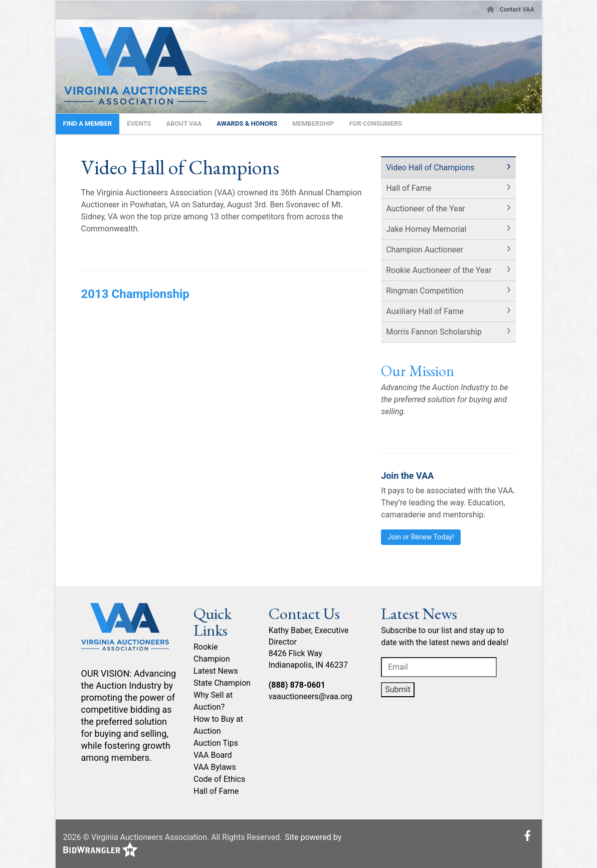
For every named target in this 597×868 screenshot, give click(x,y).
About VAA (184, 123)
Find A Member (88, 123)
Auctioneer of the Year (426, 209)
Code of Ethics (219, 779)
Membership (313, 123)
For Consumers (375, 123)
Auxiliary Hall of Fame (425, 311)
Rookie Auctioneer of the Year (439, 270)
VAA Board (213, 755)
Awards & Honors (247, 123)
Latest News (216, 671)
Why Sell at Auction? (213, 701)
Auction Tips (216, 743)
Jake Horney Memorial (426, 229)
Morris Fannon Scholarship (434, 332)
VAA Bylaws (215, 767)
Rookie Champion (212, 653)
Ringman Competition (425, 291)
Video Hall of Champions (430, 168)
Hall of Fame (409, 188)
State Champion (222, 683)
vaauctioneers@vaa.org (311, 696)
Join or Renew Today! (421, 537)
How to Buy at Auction (218, 725)
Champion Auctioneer (425, 250)
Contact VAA (517, 10)
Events (139, 123)
